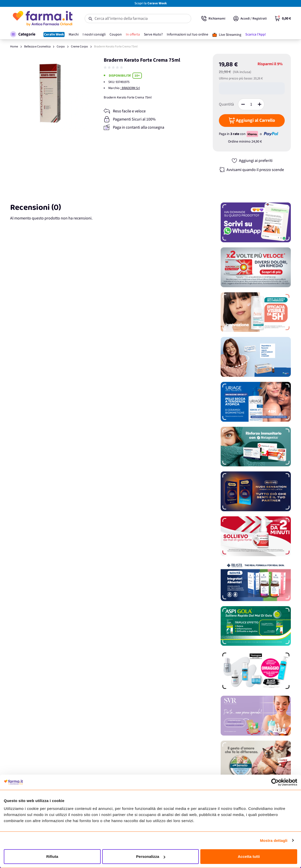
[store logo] (42, 19)
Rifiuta (52, 856)
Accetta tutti (249, 856)
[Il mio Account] (250, 19)
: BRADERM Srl (130, 88)
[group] (114, 67)
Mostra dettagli (274, 840)
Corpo (61, 47)
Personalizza (151, 856)
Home (14, 47)
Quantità (226, 104)
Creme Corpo (79, 47)
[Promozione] (256, 222)
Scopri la (151, 3)
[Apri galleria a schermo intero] (49, 93)
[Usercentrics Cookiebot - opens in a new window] (275, 782)
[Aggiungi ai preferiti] (252, 161)
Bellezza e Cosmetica (37, 47)
